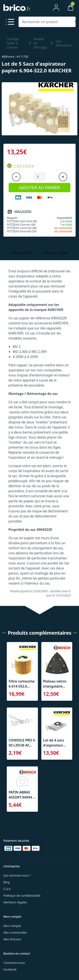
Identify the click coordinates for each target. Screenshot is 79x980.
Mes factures (12, 939)
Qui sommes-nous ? (17, 875)
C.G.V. (7, 889)
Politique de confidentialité (22, 896)
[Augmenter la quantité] (63, 177)
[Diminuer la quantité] (16, 177)
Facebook (10, 969)
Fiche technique (55, 253)
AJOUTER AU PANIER (39, 187)
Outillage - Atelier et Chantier (13, 43)
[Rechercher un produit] (46, 22)
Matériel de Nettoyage (40, 43)
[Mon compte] (56, 8)
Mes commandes (15, 932)
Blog (7, 882)
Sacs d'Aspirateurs (64, 43)
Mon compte (12, 926)
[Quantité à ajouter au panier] (40, 177)
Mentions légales (15, 902)
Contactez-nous (14, 963)
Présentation (21, 253)
